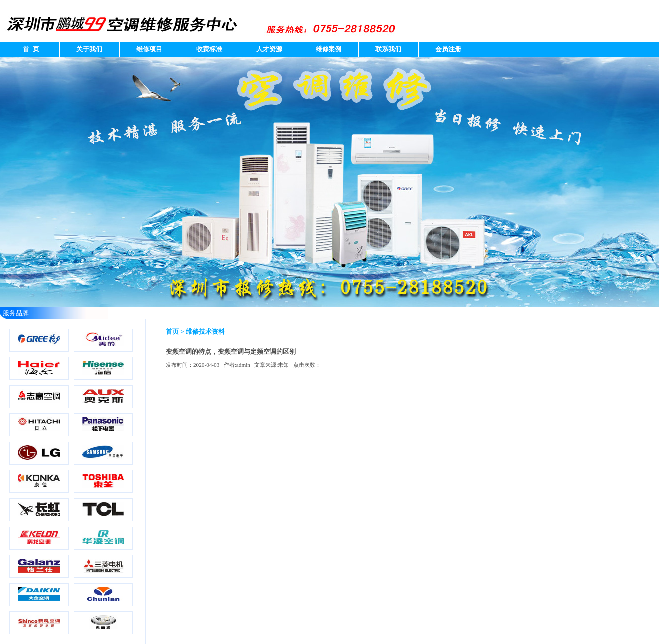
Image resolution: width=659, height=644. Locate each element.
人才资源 (269, 49)
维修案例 (329, 49)
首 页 (30, 49)
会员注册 (448, 49)
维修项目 (149, 49)
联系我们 (388, 49)
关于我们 (89, 49)
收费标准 (209, 49)
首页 (172, 331)
